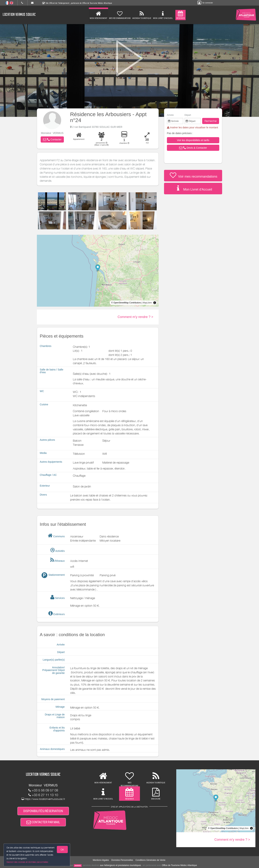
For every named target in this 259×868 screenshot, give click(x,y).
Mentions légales (101, 860)
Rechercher (211, 121)
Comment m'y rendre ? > (135, 317)
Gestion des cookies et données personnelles (27, 862)
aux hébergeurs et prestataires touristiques (120, 865)
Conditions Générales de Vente (150, 860)
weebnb (78, 865)
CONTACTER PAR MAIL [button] (43, 822)
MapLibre (147, 303)
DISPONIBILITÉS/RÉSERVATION (43, 811)
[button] (52, 139)
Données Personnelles (122, 860)
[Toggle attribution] (155, 303)
